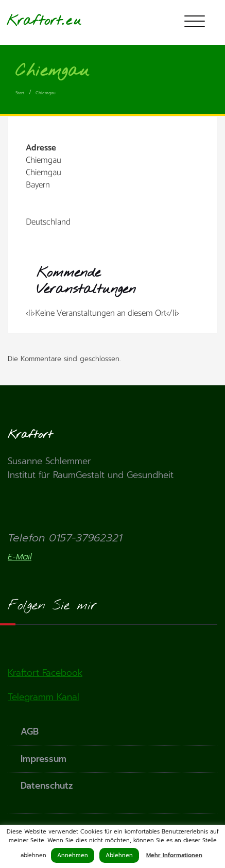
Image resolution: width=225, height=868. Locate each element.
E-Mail (20, 557)
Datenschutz (47, 786)
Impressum (44, 759)
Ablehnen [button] (119, 855)
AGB (30, 731)
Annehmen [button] (73, 855)
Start (20, 93)
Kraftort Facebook (45, 673)
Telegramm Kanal (44, 697)
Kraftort (34, 21)
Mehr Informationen (174, 855)
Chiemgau (46, 93)
